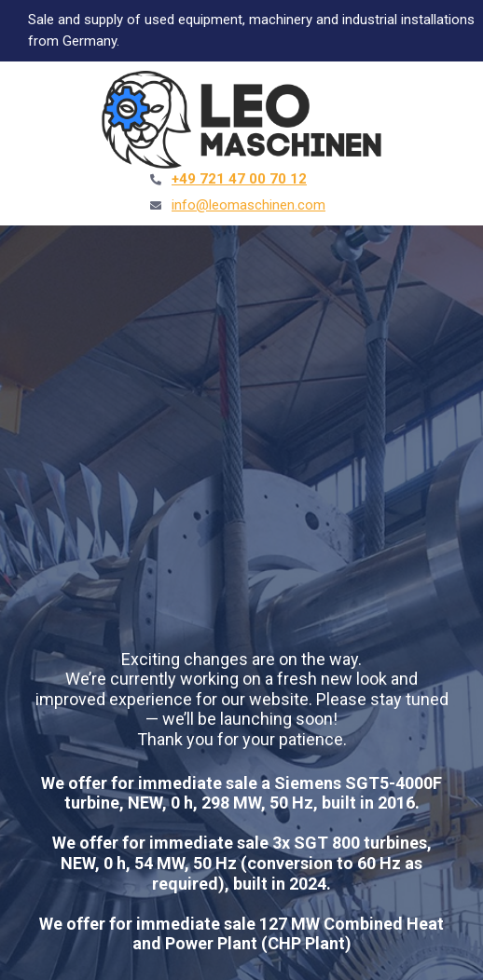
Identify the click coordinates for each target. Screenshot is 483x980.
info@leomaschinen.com (248, 205)
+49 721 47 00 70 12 (239, 179)
